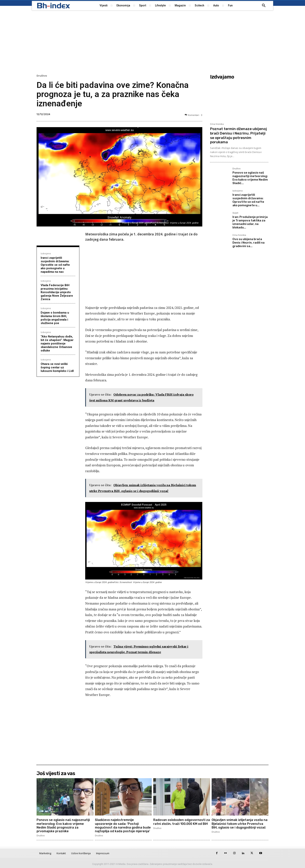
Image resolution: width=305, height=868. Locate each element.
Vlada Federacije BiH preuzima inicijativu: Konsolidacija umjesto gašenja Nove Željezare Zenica (57, 292)
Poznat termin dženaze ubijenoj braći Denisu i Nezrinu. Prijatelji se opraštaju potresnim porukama (238, 135)
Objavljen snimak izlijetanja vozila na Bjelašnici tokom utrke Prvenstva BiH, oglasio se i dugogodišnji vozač (240, 824)
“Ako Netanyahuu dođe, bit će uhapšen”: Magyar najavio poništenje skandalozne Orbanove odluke (57, 344)
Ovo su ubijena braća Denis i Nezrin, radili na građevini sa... (248, 243)
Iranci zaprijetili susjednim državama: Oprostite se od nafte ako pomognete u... (248, 200)
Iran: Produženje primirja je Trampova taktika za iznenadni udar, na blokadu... (250, 222)
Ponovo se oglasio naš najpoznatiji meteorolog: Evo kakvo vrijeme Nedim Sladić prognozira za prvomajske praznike (63, 826)
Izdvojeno (46, 253)
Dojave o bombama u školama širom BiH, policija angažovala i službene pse (55, 318)
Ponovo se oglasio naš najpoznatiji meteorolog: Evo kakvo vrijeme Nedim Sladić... (250, 178)
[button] (264, 6)
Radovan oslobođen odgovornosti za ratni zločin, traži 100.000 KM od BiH (182, 822)
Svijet (235, 213)
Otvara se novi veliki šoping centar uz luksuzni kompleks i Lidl (57, 367)
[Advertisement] (152, 42)
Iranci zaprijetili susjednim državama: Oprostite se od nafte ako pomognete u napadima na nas (55, 265)
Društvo (42, 76)
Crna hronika (217, 124)
